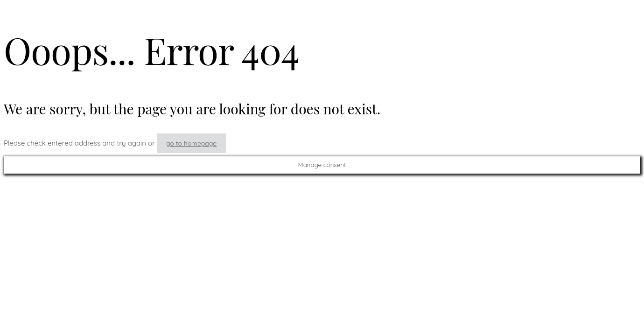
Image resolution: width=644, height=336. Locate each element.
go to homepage (191, 143)
